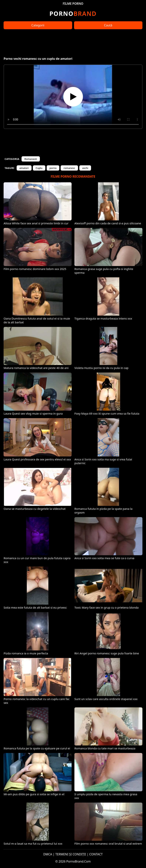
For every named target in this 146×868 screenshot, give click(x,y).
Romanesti (31, 159)
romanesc (69, 168)
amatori (24, 168)
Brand (73, 13)
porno (53, 168)
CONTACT (96, 854)
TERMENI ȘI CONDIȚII (71, 854)
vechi (85, 168)
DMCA (48, 854)
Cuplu (39, 168)
